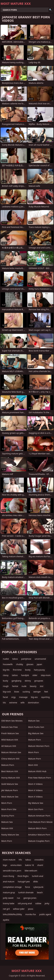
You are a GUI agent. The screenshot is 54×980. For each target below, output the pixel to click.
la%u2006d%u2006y (12, 914)
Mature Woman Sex (11, 752)
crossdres (39, 860)
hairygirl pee (24, 882)
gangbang (16, 681)
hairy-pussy (39, 670)
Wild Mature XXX (10, 740)
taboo (15, 659)
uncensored (40, 659)
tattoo (15, 675)
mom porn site (9, 809)
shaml (40, 865)
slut (42, 686)
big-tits (6, 670)
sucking (26, 692)
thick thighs (23, 876)
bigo (5, 865)
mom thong (8, 876)
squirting (45, 697)
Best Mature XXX (10, 771)
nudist (6, 659)
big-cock (7, 692)
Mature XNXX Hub (37, 771)
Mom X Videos (35, 784)
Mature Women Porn (39, 746)
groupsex (39, 681)
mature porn (35, 759)
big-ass (34, 697)
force (27, 887)
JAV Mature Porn (10, 790)
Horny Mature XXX (11, 778)
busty (5, 681)
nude (24, 686)
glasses (30, 664)
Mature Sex (7, 822)
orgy (13, 697)
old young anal (25, 903)
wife (23, 703)
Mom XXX (33, 765)
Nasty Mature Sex (10, 835)
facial (5, 697)
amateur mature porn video (39, 835)
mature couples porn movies (39, 842)
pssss (31, 909)
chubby (19, 664)
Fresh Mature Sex (10, 733)
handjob (25, 675)
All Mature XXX (9, 746)
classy (6, 675)
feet (46, 692)
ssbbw (38, 903)
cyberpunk (38, 887)
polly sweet (8, 898)
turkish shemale (26, 892)
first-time (17, 670)
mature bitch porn (37, 828)
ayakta (6, 920)
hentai (15, 686)
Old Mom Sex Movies (12, 721)
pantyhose (26, 659)
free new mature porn (40, 778)
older (35, 675)
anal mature (9, 882)
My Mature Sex (36, 803)
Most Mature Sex (10, 797)
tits (4, 703)
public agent (45, 914)
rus (19, 898)
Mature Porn (8, 765)
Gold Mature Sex (10, 784)
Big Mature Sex (36, 733)
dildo (35, 882)
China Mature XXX (10, 759)
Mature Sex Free (10, 727)
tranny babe (9, 903)
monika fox (31, 914)
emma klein (16, 865)
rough (6, 686)
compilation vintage (12, 887)
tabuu (28, 860)
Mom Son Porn (36, 809)
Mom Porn (34, 752)
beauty (33, 686)
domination (33, 703)
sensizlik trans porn (12, 871)
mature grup (9, 892)
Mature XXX (7, 828)
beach (40, 892)
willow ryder (19, 909)
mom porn (7, 803)
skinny (28, 681)
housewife (8, 664)
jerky (47, 903)
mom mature (9, 860)
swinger (37, 692)
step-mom (46, 675)
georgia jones (30, 898)
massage (23, 697)
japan (40, 664)
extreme (13, 703)
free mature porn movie (40, 822)
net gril (6, 909)
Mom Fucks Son (36, 727)
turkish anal (38, 876)
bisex (17, 692)
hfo (20, 860)
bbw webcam (31, 871)
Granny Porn (8, 816)
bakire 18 (29, 865)
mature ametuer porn (39, 816)
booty (28, 670)
